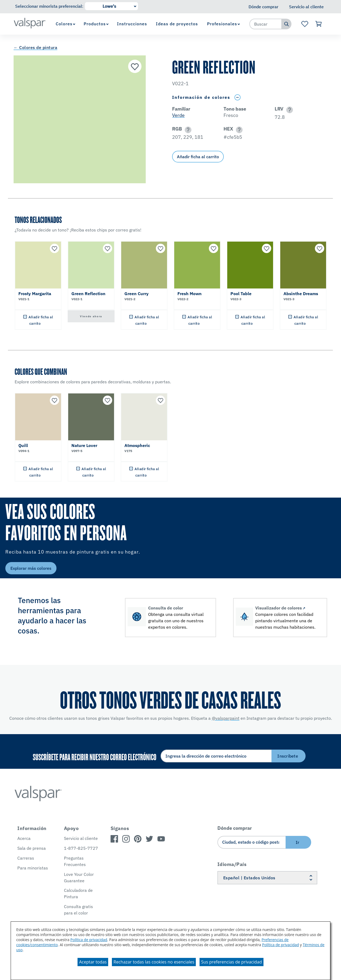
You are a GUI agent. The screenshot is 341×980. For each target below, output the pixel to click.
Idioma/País (232, 864)
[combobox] (266, 24)
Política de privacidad (89, 940)
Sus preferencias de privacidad (232, 962)
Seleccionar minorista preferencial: (49, 6)
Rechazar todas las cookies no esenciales (154, 962)
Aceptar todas (93, 962)
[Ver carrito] (319, 24)
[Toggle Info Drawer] (237, 97)
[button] (289, 110)
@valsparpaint (226, 718)
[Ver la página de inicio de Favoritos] (305, 24)
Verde (178, 115)
